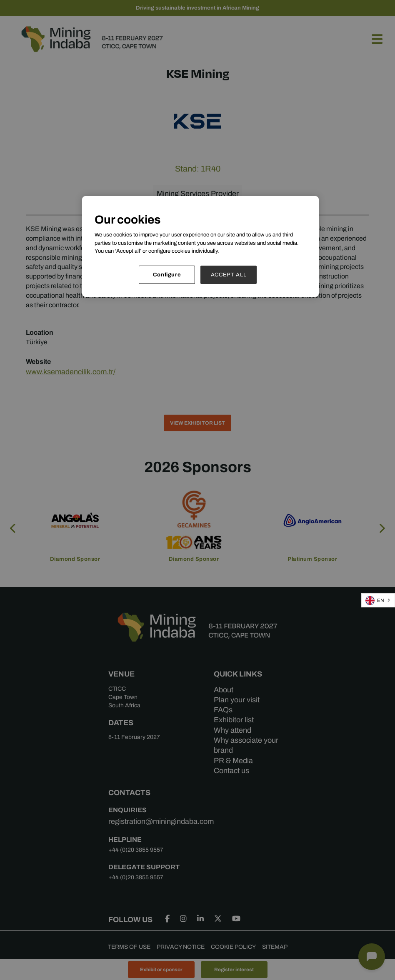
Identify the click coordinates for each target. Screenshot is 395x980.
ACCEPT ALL (229, 275)
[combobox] (378, 600)
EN (375, 601)
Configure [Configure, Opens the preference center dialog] (167, 275)
